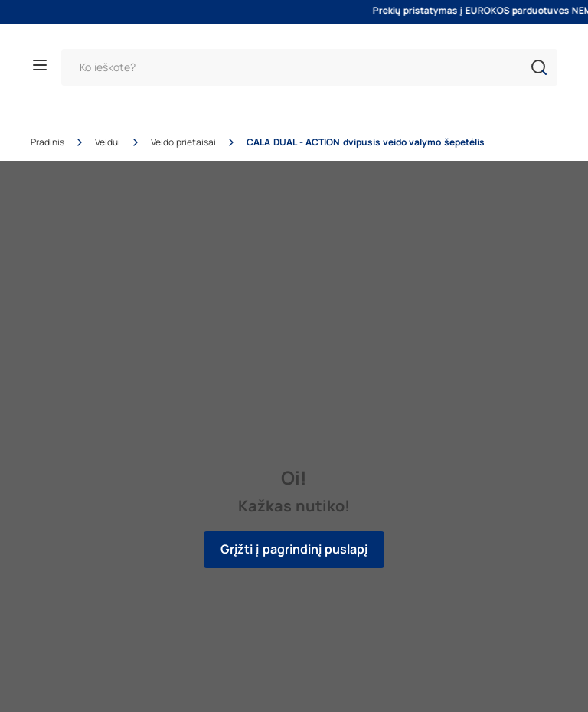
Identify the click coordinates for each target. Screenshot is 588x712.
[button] (539, 67)
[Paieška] (309, 67)
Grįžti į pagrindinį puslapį (294, 549)
